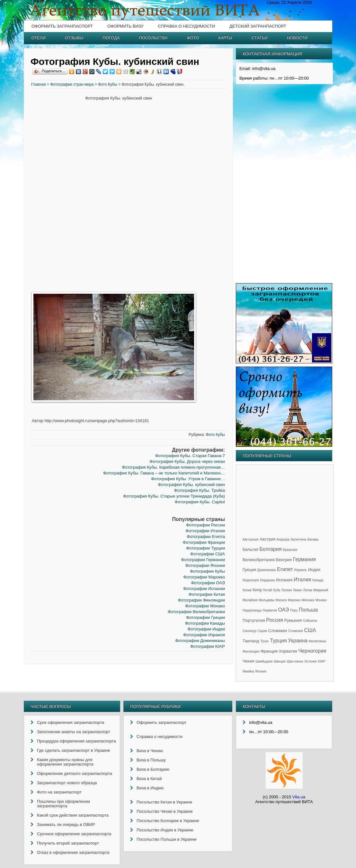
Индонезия (251, 580)
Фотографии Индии (206, 629)
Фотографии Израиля (204, 635)
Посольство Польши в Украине (167, 839)
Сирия (262, 631)
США (310, 630)
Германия (304, 559)
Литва (308, 590)
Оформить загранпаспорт (62, 26)
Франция (269, 651)
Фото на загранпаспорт (59, 792)
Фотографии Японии (205, 565)
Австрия (267, 539)
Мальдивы (267, 600)
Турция (278, 641)
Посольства (153, 38)
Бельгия (250, 549)
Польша (308, 610)
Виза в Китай (149, 779)
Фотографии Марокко (204, 577)
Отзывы (74, 38)
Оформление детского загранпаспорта (75, 773)
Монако (321, 600)
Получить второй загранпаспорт (68, 843)
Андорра (283, 539)
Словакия (278, 631)
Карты (225, 38)
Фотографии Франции (204, 542)
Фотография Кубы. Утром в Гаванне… (188, 479)
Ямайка (248, 671)
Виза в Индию (150, 788)
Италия (302, 580)
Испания (284, 580)
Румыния (293, 620)
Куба (277, 590)
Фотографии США (208, 554)
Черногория (312, 651)
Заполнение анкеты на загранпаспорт (74, 732)
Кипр (258, 590)
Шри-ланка (295, 661)
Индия (314, 570)
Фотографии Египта (206, 537)
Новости (297, 38)
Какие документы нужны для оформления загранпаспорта (65, 762)
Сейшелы (310, 621)
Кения (247, 590)
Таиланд (251, 641)
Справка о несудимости (187, 26)
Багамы (313, 539)
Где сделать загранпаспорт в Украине (73, 750)
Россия (274, 620)
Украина (298, 641)
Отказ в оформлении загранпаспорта (73, 852)
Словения (296, 631)
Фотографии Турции (205, 548)
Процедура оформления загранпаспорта (76, 741)
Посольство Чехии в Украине (165, 811)
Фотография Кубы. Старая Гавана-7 (190, 456)
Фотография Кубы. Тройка (200, 490)
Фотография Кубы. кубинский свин (191, 485)
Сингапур (249, 631)
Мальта (281, 600)
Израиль (300, 570)
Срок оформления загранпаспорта (71, 722)
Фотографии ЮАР (208, 646)
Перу (294, 610)
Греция (249, 570)
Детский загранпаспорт (258, 26)
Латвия (287, 590)
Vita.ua (299, 797)
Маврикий (321, 590)
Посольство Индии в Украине (165, 830)
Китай (267, 590)
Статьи (260, 38)
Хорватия (288, 651)
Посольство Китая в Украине (164, 802)
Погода (111, 38)
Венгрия (284, 560)
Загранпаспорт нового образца (67, 783)
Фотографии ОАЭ (208, 583)
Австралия (250, 539)
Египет (285, 569)
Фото (193, 38)
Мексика (308, 600)
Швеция (280, 661)
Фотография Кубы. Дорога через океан (187, 461)
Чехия (248, 661)
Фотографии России (205, 525)
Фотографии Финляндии (201, 600)
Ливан (298, 590)
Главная (39, 84)
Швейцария (264, 661)
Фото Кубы (108, 84)
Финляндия (251, 651)
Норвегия (270, 610)
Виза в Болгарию (153, 769)
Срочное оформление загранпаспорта (74, 834)
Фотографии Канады (205, 623)
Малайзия (250, 600)
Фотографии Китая (207, 594)
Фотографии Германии (203, 560)
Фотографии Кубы (207, 571)
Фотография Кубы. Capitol (200, 502)
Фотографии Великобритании (196, 612)
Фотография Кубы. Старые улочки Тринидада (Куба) (174, 496)
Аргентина (298, 539)
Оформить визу (125, 26)
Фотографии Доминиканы (200, 641)
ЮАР (321, 661)
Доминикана (267, 570)
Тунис (265, 641)
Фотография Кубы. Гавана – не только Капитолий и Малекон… (164, 473)
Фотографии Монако (205, 606)
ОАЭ (283, 610)
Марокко (294, 600)
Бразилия (290, 550)
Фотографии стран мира (72, 84)
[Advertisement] (58, 193)
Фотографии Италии (205, 531)
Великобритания (259, 560)
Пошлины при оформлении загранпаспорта (63, 804)
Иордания (267, 580)
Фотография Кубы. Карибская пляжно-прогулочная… (174, 467)
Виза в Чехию (150, 751)
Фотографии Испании (204, 589)
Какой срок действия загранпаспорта (73, 815)
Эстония (311, 661)
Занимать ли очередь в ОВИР (66, 825)
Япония (261, 671)
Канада (318, 580)
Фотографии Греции (205, 617)
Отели (38, 38)
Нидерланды (252, 610)
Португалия (254, 620)
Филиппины (317, 641)
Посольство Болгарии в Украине (168, 821)
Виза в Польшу (151, 760)
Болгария (270, 549)
